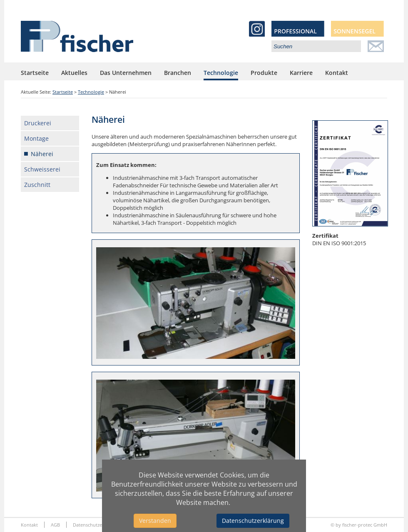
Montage (36, 138)
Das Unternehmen (126, 73)
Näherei (42, 154)
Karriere (301, 73)
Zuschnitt (37, 185)
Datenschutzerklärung (253, 521)
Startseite (35, 73)
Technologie (221, 73)
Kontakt (337, 73)
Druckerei (38, 123)
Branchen (178, 73)
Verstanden (155, 521)
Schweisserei (42, 169)
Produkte (264, 73)
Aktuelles (74, 73)
